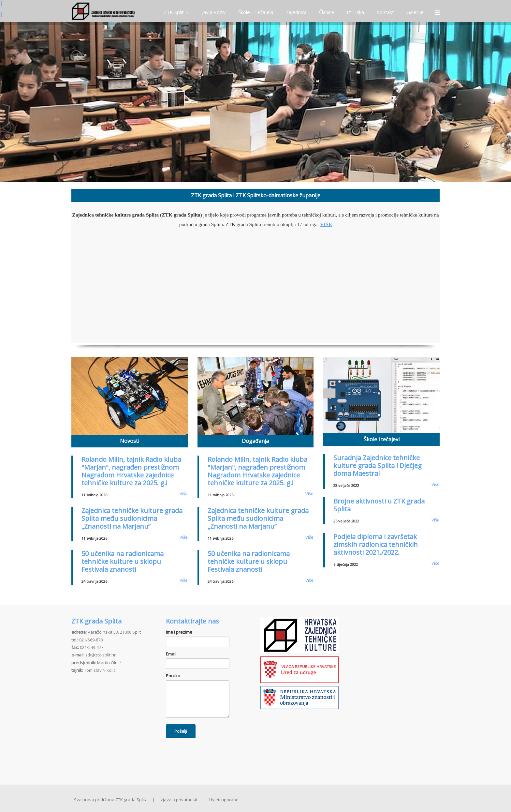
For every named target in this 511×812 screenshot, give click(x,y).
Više (184, 494)
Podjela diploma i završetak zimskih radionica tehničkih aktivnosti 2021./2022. (376, 544)
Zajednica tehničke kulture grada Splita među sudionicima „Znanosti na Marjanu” (132, 518)
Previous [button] (8, 102)
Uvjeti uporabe (224, 800)
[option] (255, 102)
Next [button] (503, 102)
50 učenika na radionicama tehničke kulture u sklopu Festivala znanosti (123, 561)
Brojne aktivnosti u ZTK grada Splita (379, 505)
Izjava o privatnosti (178, 800)
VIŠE (326, 224)
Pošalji (181, 731)
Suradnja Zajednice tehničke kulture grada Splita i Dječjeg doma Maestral (378, 466)
